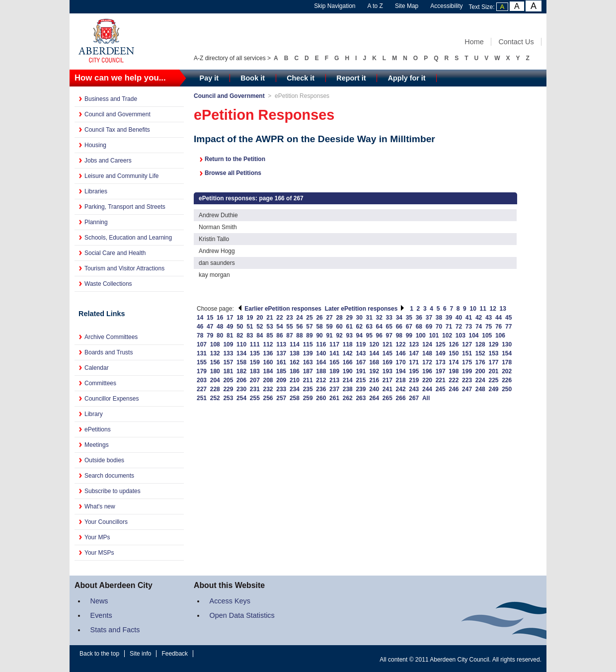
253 (228, 398)
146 (401, 353)
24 (299, 318)
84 (260, 336)
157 (228, 362)
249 (493, 389)
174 (454, 362)
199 (467, 371)
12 (493, 309)
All (426, 398)
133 (228, 353)
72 (459, 327)
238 (348, 389)
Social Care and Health (115, 253)
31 (369, 318)
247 (467, 389)
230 (241, 389)
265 (387, 398)
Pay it (209, 78)
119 (361, 344)
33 (389, 318)
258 (295, 398)
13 (503, 309)
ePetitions (98, 429)
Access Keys (230, 601)
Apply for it (407, 78)
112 (268, 344)
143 (361, 353)
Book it (253, 78)
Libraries (96, 191)
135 (255, 353)
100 (421, 336)
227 (202, 389)
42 (479, 318)
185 (281, 371)
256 (268, 398)
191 (361, 371)
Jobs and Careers (108, 161)
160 (268, 362)
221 (441, 380)
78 (200, 336)
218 (401, 380)
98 (399, 336)
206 (241, 380)
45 (508, 318)
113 (281, 344)
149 (441, 353)
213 (334, 380)
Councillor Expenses (112, 399)
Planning (96, 222)
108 (215, 344)
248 (480, 389)
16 (220, 318)
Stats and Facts (115, 630)
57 (309, 327)
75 (489, 327)
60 (339, 327)
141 (334, 353)
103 (461, 336)
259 (308, 398)
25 (309, 318)
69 (429, 327)
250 (507, 389)
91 (329, 336)
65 (389, 327)
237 (334, 389)
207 (255, 380)
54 (279, 327)
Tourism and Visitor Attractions (124, 268)
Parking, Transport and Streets (125, 207)
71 (449, 327)
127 (467, 344)
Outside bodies (104, 460)
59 (329, 327)
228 (215, 389)
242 (401, 389)
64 (379, 327)
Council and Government (117, 114)
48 (220, 327)
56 (299, 327)
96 (379, 336)
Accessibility (446, 6)
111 (255, 344)
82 (240, 336)
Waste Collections (108, 284)
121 (387, 344)
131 (202, 353)
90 (319, 336)
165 (334, 362)
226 (507, 380)
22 (279, 318)
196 (427, 371)
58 (319, 327)
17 (230, 318)
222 (454, 380)
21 (269, 318)
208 (268, 380)
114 (295, 344)
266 (401, 398)
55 (289, 327)
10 (473, 309)
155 (202, 362)
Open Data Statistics (242, 615)
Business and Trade (111, 99)
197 (441, 371)
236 (321, 389)
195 (414, 371)
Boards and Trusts (109, 352)
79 (210, 336)
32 (379, 318)
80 (220, 336)
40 (459, 318)
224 (480, 380)
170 (401, 362)
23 (289, 318)
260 (321, 398)
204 (215, 380)
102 (447, 336)
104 (474, 336)
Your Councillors (106, 522)
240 (374, 389)
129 (493, 344)
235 (308, 389)
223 (467, 380)
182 (241, 371)
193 (387, 371)
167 (361, 362)
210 (295, 380)
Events (101, 615)
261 (334, 398)
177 (493, 362)
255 (255, 398)
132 (215, 353)
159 (255, 362)
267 (414, 398)
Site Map (407, 6)
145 (387, 353)
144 (374, 353)
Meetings (97, 445)
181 (228, 371)
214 (348, 380)
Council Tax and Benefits (117, 130)
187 (308, 371)
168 (374, 362)
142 (348, 353)
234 (295, 389)
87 (289, 336)
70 (439, 327)
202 (507, 371)
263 (361, 398)
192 (374, 371)
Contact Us (516, 42)
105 (487, 336)
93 (349, 336)
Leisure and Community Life (121, 176)
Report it (351, 78)
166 (348, 362)
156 (215, 362)
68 (419, 327)
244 (427, 389)
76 (499, 327)
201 (493, 371)
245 (441, 389)
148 (427, 353)
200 (480, 371)
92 (339, 336)
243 (414, 389)
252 (215, 398)
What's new (100, 506)
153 (493, 353)
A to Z (375, 6)
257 (281, 398)
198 (454, 371)
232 (268, 389)
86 (279, 336)
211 (308, 380)
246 (454, 389)
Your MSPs (99, 553)
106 (500, 336)
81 (230, 336)
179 (202, 371)
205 (228, 380)
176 (480, 362)
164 (321, 362)
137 (281, 353)
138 (295, 353)
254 (241, 398)
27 (329, 318)
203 (202, 380)
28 (339, 318)
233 (281, 389)
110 (241, 344)
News (99, 601)
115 (308, 344)
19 (250, 318)
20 (260, 318)
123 (414, 344)
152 (480, 353)
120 (374, 344)
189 (334, 371)
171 (414, 362)
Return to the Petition (235, 159)
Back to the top (99, 654)
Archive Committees (111, 337)
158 (241, 362)
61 (349, 327)
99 (409, 336)
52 (260, 327)
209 (281, 380)
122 (401, 344)
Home (474, 42)
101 (434, 336)
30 (359, 318)
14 (200, 318)
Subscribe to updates (113, 491)
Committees (100, 383)
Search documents (109, 476)
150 (454, 353)
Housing (95, 145)
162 (295, 362)
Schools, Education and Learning (128, 238)
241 (387, 389)
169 (387, 362)
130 (507, 344)
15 (210, 318)
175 (467, 362)
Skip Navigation (335, 6)
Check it (301, 78)
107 (202, 344)
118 (348, 344)
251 (202, 398)
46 (200, 327)
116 (321, 344)
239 (361, 389)
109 (228, 344)
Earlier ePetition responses (279, 309)
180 (215, 371)
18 (240, 318)
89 (309, 336)
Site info (140, 654)
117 (334, 344)
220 (427, 380)
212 (321, 380)
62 (359, 327)
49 (230, 327)
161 (281, 362)
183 (255, 371)
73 (469, 327)
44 (499, 318)
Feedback (175, 654)
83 (250, 336)
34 (399, 318)
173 (441, 362)
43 (489, 318)
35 (409, 318)
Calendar (97, 368)
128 (480, 344)
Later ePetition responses (365, 309)
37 (429, 318)
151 (467, 353)
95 (369, 336)
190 (348, 371)
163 (308, 362)
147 (414, 353)
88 (299, 336)
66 (399, 327)
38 (439, 318)
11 (483, 309)
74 (479, 327)
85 (269, 336)
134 (241, 353)
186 (295, 371)
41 (469, 318)
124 (427, 344)
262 (348, 398)
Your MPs (97, 537)
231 (255, 389)
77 (508, 327)
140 (321, 353)
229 (228, 389)
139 (308, 353)
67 (409, 327)
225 (493, 380)
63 (369, 327)
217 (387, 380)
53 (269, 327)
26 (319, 318)
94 (359, 336)
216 (374, 380)
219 (414, 380)
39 (449, 318)
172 (427, 362)
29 (349, 318)
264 (374, 398)
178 (507, 362)
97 (389, 336)
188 (321, 371)
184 (268, 371)
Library (94, 414)
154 (507, 353)
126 (454, 344)
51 (250, 327)
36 (419, 318)
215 (361, 380)
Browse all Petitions (233, 173)
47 (210, 327)
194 (401, 371)
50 (240, 327)
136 (268, 353)
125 (441, 344)
